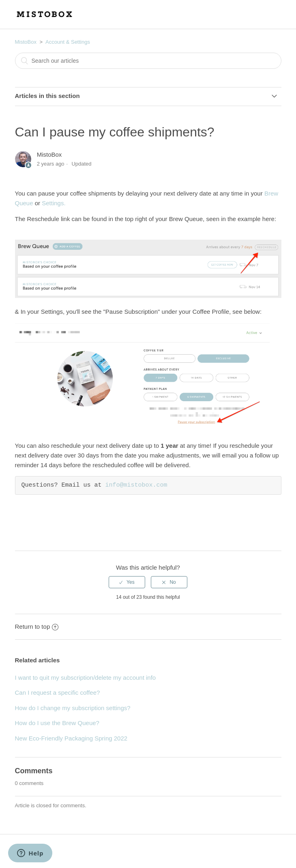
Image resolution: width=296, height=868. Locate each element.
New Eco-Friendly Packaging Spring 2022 (71, 738)
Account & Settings (68, 42)
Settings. (54, 203)
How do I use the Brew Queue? (57, 723)
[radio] (127, 582)
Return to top (37, 627)
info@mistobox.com (136, 485)
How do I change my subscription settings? (73, 708)
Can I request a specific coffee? (58, 692)
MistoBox (26, 42)
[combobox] (148, 61)
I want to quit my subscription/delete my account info (86, 678)
